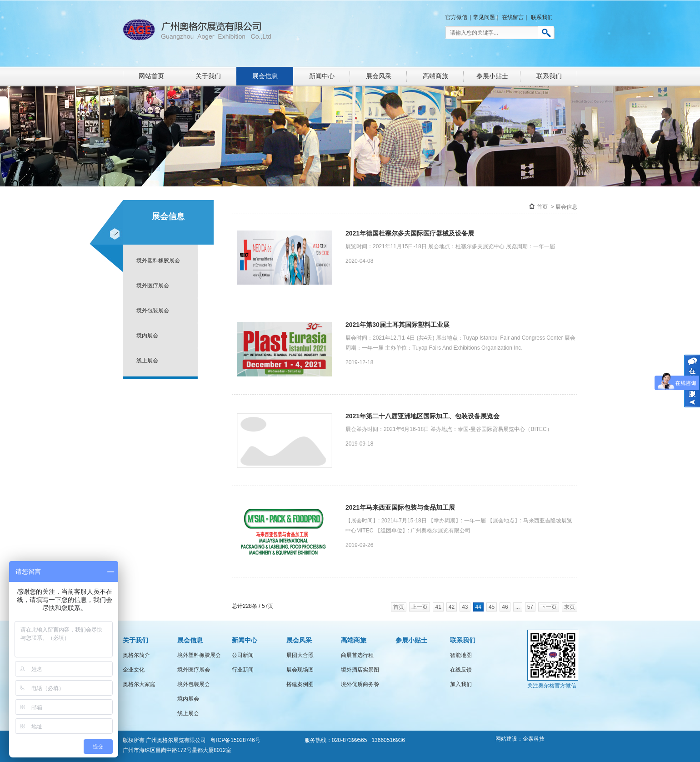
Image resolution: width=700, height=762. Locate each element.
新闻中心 (322, 76)
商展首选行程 (357, 655)
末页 (570, 607)
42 (452, 607)
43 (465, 607)
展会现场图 (300, 670)
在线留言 (513, 17)
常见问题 (484, 17)
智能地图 (461, 655)
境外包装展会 (153, 311)
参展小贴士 (492, 76)
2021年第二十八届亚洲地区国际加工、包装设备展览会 (422, 416)
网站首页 (151, 76)
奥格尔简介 (136, 655)
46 (505, 607)
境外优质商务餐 (360, 684)
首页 (542, 207)
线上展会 (147, 361)
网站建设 (506, 739)
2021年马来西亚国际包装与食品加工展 (400, 507)
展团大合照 (300, 655)
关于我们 (208, 76)
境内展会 (147, 336)
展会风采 (379, 76)
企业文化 (134, 670)
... (518, 607)
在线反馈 (461, 670)
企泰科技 (534, 739)
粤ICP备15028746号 (235, 740)
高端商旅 (435, 76)
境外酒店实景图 (360, 670)
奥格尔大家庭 (139, 684)
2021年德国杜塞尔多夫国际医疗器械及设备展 (410, 233)
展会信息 (265, 76)
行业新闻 (243, 670)
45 (492, 607)
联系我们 (542, 17)
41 (438, 607)
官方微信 (456, 17)
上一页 (420, 607)
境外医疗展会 (153, 286)
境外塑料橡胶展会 (158, 261)
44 (478, 607)
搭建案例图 (300, 684)
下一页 (549, 607)
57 (530, 607)
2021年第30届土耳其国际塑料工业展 (397, 325)
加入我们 (461, 684)
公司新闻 (243, 655)
